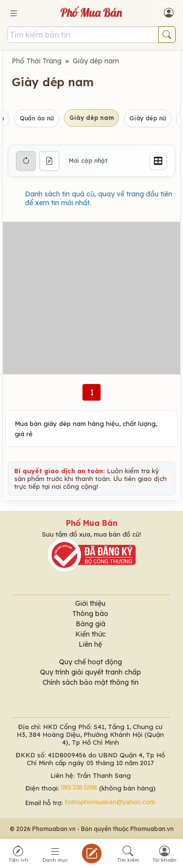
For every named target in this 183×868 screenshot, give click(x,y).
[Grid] (158, 161)
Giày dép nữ (148, 118)
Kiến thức (91, 634)
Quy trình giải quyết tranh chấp (91, 672)
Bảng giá (91, 624)
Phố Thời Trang (37, 61)
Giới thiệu (90, 603)
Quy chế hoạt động (91, 662)
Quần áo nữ (37, 118)
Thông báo (90, 614)
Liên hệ (90, 644)
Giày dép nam (96, 61)
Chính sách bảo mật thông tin (91, 682)
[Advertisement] (91, 298)
